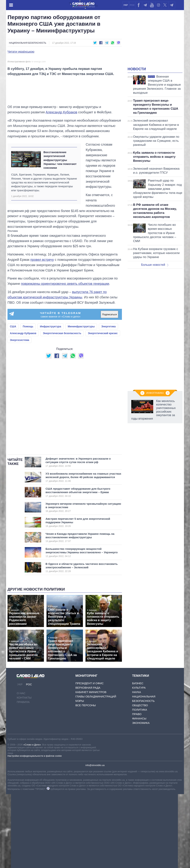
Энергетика (108, 401)
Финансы (139, 793)
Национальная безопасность (28, 43)
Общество (140, 779)
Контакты (24, 771)
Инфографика (155, 393)
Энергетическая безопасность (62, 407)
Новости (137, 69)
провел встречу (42, 334)
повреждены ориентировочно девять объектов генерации (65, 358)
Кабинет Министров (91, 766)
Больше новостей (155, 265)
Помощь (28, 401)
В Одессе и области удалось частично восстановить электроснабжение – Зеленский (82, 641)
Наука (137, 766)
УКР (126, 5)
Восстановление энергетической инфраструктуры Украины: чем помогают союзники (60, 234)
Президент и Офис (90, 757)
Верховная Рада (88, 762)
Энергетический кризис (103, 407)
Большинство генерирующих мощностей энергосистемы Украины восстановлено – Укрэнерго (82, 626)
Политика (140, 784)
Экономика (141, 797)
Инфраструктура (51, 401)
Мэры (80, 775)
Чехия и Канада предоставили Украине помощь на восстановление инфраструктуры (80, 611)
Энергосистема (19, 414)
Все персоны (86, 779)
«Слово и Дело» (32, 819)
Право (137, 788)
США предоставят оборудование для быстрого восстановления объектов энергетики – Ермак (80, 566)
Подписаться (109, 388)
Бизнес (138, 757)
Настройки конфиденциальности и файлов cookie (35, 830)
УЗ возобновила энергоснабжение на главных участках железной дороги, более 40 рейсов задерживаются (83, 551)
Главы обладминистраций (96, 771)
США (13, 401)
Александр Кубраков (61, 186)
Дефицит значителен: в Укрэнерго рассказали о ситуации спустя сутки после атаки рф (80, 536)
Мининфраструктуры (81, 401)
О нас (21, 767)
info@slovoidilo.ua (95, 839)
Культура (139, 762)
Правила (23, 776)
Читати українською (21, 52)
